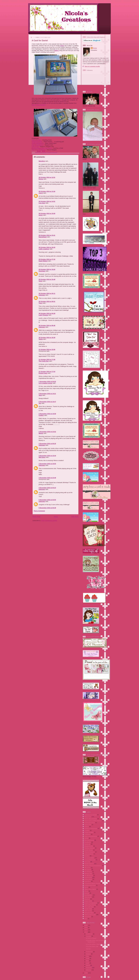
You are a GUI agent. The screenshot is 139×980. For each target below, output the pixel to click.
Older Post (75, 517)
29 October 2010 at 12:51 (47, 177)
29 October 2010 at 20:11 (47, 293)
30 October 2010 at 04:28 (47, 313)
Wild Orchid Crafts (90, 915)
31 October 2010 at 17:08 (47, 359)
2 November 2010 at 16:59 (47, 414)
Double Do (88, 842)
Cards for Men (36, 140)
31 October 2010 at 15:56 (47, 350)
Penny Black (88, 879)
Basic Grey (88, 817)
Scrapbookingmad (52, 152)
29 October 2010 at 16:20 (47, 247)
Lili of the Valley (89, 858)
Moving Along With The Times (42, 148)
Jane (40, 395)
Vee (40, 403)
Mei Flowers (88, 872)
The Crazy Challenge (39, 150)
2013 (86, 925)
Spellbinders (88, 895)
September (90, 952)
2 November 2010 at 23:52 (47, 432)
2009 (86, 973)
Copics (87, 826)
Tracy (41, 303)
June (88, 958)
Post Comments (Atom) (49, 521)
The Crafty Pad (89, 907)
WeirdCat (42, 161)
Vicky (41, 281)
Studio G (87, 899)
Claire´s (57, 50)
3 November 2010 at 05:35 (47, 444)
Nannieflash (43, 237)
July (88, 956)
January (89, 970)
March (88, 965)
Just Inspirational (38, 145)
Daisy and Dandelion (91, 836)
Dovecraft (88, 844)
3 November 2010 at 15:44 (47, 456)
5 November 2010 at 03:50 (47, 500)
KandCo (87, 856)
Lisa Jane (42, 203)
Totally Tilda (88, 909)
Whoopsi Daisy (89, 913)
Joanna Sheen (89, 854)
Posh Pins (88, 881)
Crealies (87, 830)
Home (56, 517)
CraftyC (41, 415)
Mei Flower (88, 870)
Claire (62, 46)
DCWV (87, 838)
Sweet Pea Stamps (90, 905)
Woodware (88, 916)
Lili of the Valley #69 (92, 946)
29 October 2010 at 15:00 (47, 213)
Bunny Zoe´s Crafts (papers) (93, 821)
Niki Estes (42, 457)
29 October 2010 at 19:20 (47, 269)
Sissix (86, 891)
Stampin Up (88, 897)
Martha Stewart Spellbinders (93, 866)
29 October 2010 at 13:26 (47, 191)
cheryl (41, 193)
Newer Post (36, 517)
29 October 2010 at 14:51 (47, 201)
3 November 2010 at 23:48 (47, 478)
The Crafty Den (44, 361)
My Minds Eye (89, 875)
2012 (86, 927)
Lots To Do (35, 147)
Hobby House (89, 850)
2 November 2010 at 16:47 (47, 402)
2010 (86, 932)
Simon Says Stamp (90, 889)
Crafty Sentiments (38, 143)
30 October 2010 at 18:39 (47, 338)
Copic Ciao (88, 824)
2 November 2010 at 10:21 (47, 394)
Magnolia (87, 862)
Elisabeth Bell (89, 846)
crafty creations (44, 249)
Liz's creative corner (45, 383)
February (89, 968)
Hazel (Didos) (43, 261)
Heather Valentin (90, 848)
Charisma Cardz (37, 142)
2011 (86, 930)
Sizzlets (87, 893)
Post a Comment (39, 511)
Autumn (88, 949)
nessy (41, 215)
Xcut (86, 918)
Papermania (88, 877)
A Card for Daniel (91, 938)
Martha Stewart (89, 864)
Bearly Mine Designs (39, 105)
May (88, 961)
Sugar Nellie (88, 901)
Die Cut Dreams (89, 840)
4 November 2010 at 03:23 (47, 488)
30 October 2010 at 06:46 (47, 325)
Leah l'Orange (43, 315)
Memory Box (88, 873)
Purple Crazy (43, 373)
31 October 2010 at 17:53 (47, 372)
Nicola (39, 151)
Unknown (42, 295)
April (88, 963)
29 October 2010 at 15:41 (47, 235)
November (89, 934)
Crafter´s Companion (91, 828)
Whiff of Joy (88, 911)
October (89, 936)
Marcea (98, 106)
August (89, 954)
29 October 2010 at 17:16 (47, 259)
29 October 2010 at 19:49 (47, 279)
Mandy (41, 433)
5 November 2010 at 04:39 (47, 508)
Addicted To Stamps (91, 815)
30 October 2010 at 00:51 (47, 301)
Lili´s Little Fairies (90, 860)
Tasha (41, 339)
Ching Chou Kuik (90, 822)
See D (86, 887)
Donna (41, 179)
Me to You (88, 867)
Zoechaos (42, 271)
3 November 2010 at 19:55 (47, 464)
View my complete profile (92, 66)
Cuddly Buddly (89, 832)
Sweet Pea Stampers (91, 903)
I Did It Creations (90, 852)
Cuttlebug (88, 834)
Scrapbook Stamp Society (92, 883)
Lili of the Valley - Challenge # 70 (96, 944)
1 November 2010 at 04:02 (47, 382)
